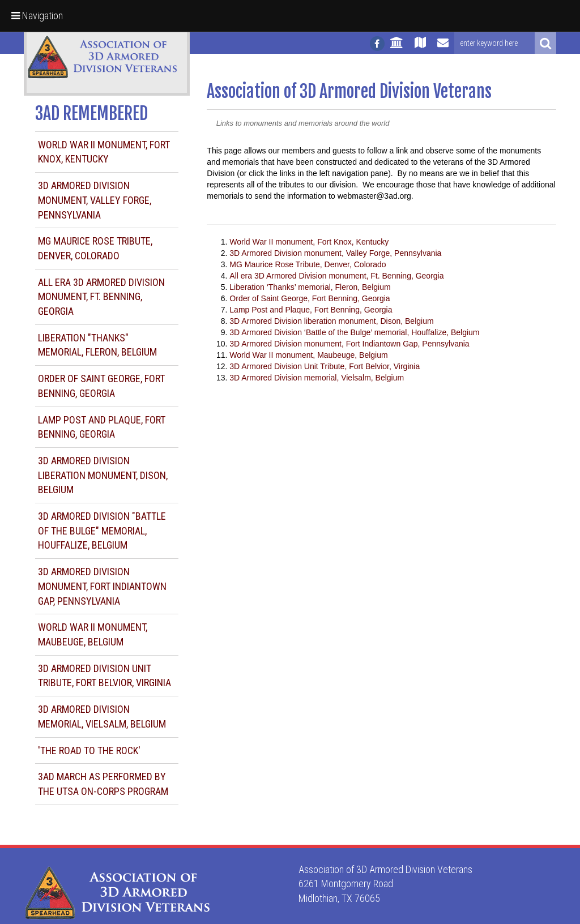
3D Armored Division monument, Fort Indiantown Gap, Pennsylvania (102, 586)
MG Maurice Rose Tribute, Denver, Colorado (308, 264)
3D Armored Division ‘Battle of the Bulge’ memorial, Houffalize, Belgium (354, 332)
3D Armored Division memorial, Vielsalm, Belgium (317, 378)
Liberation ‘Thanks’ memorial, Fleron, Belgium (310, 287)
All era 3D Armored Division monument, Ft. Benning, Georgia (101, 297)
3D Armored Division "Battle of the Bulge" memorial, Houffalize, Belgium (102, 531)
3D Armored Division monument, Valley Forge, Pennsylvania (95, 200)
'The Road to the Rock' (89, 750)
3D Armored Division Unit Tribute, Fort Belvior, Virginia (325, 366)
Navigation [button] (37, 16)
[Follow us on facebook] (377, 44)
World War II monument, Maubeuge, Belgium (308, 355)
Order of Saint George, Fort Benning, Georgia (310, 298)
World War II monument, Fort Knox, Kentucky (309, 242)
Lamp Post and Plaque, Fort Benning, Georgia (311, 310)
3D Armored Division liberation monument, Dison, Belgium (103, 475)
